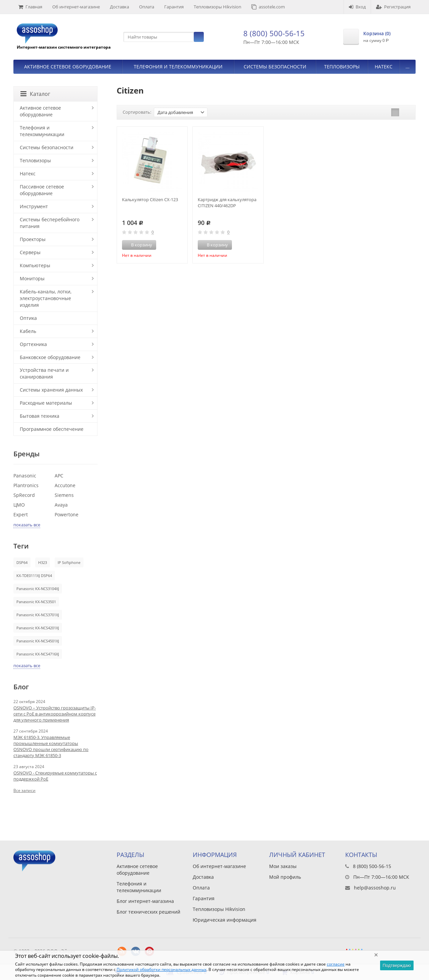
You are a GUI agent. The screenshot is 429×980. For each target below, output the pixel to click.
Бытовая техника (40, 416)
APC (59, 476)
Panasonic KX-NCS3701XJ (38, 615)
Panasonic (25, 476)
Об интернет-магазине (76, 7)
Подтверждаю (397, 965)
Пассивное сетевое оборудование (42, 190)
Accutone (65, 485)
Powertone (67, 514)
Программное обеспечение (52, 429)
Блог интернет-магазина (145, 901)
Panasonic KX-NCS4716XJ (38, 654)
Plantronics (26, 485)
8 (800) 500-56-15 (274, 33)
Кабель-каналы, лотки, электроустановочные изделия (46, 298)
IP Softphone (69, 562)
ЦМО (19, 505)
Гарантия (174, 7)
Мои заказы (283, 866)
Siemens (64, 495)
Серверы (30, 252)
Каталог (35, 94)
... (408, 67)
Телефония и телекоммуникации (178, 67)
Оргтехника (33, 344)
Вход (357, 7)
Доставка (119, 7)
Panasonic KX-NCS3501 (36, 602)
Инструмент (34, 206)
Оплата (147, 7)
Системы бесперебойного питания (50, 223)
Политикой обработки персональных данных (162, 969)
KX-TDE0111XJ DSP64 (34, 575)
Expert (21, 514)
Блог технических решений (148, 912)
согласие (336, 964)
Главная (30, 7)
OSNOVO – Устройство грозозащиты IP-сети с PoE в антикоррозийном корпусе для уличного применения (55, 714)
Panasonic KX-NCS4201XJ (38, 628)
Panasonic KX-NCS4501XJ (38, 641)
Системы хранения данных (51, 390)
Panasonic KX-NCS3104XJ (38, 589)
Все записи (24, 790)
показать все (27, 525)
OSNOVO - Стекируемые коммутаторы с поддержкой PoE (55, 776)
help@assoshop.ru (375, 888)
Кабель (28, 331)
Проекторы (33, 239)
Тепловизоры (342, 67)
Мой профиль (285, 877)
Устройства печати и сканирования (44, 373)
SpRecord (24, 495)
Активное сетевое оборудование (68, 67)
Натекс (384, 67)
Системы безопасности (275, 67)
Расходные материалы (46, 403)
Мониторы (32, 278)
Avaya (61, 505)
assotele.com (268, 7)
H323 (43, 562)
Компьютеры (35, 265)
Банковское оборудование (50, 357)
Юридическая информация (225, 920)
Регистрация (393, 7)
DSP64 (22, 562)
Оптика (28, 318)
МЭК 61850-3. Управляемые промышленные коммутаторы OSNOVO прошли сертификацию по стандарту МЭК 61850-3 (51, 746)
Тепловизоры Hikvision (218, 7)
